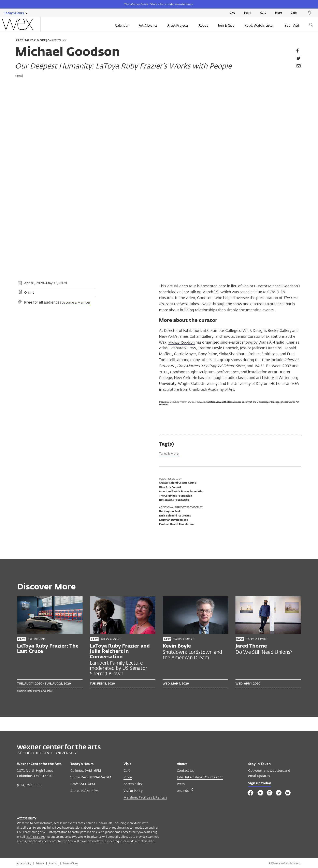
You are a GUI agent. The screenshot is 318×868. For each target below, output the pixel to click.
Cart (263, 13)
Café (294, 13)
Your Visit (292, 26)
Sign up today (261, 784)
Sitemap (54, 864)
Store (278, 13)
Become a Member (76, 303)
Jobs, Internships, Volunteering (200, 777)
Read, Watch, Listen (259, 26)
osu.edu (185, 791)
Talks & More (170, 454)
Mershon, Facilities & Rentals (145, 798)
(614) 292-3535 (29, 785)
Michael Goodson (183, 342)
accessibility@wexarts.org (140, 832)
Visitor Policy (133, 791)
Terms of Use (70, 864)
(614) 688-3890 (35, 837)
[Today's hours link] (14, 13)
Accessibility (133, 784)
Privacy (40, 864)
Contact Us (185, 771)
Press (181, 784)
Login (248, 13)
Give (232, 13)
